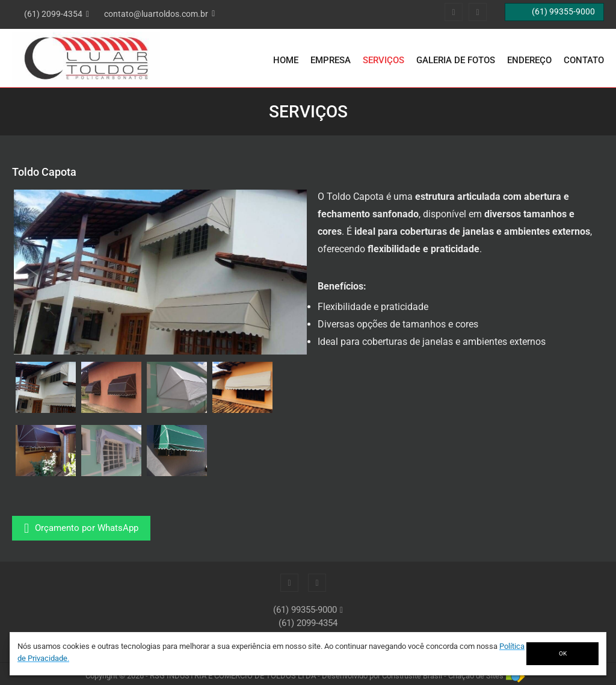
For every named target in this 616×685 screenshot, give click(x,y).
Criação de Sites (476, 676)
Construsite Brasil (412, 676)
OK (563, 653)
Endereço (529, 60)
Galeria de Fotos (456, 60)
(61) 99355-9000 (305, 610)
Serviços (383, 60)
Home (286, 60)
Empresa (331, 60)
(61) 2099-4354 (308, 623)
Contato (584, 60)
